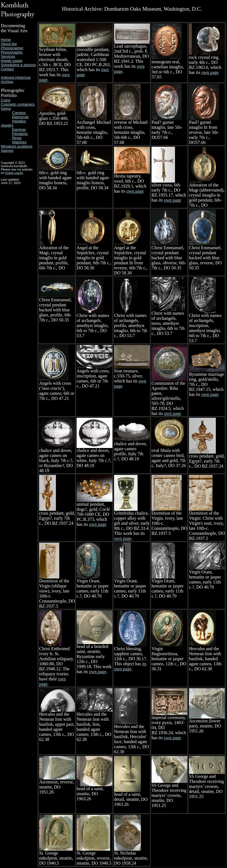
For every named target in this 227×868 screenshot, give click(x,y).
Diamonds (20, 117)
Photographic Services (12, 54)
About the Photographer (12, 46)
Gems (6, 109)
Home (6, 40)
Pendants (20, 134)
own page (210, 72)
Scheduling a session (18, 65)
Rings (17, 138)
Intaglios (19, 121)
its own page (130, 666)
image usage (14, 173)
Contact (7, 69)
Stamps (7, 151)
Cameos (19, 113)
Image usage (12, 61)
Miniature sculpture (17, 146)
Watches (19, 142)
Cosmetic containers (18, 104)
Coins (6, 100)
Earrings (19, 129)
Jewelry (7, 125)
